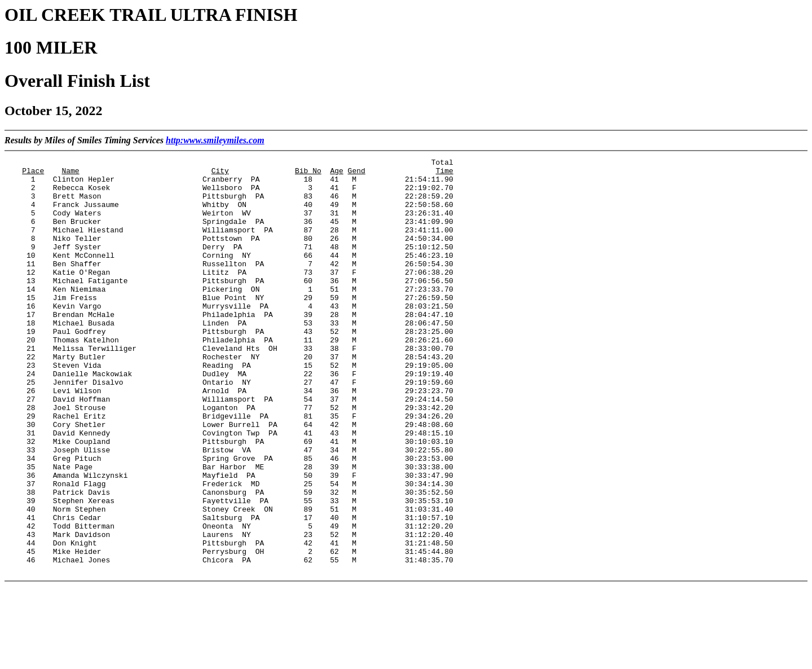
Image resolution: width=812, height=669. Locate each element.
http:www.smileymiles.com (215, 140)
